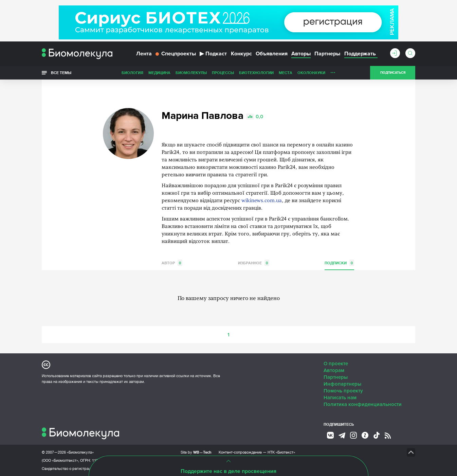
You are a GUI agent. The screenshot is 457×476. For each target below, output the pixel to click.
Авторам (334, 370)
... (333, 71)
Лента (144, 54)
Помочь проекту (343, 391)
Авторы (301, 54)
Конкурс (241, 54)
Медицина (159, 73)
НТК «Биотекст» (281, 452)
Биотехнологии (256, 73)
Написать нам (340, 398)
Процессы (223, 73)
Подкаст (213, 54)
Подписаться (393, 73)
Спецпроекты (176, 54)
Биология (132, 73)
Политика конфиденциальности (363, 404)
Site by (196, 452)
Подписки (339, 263)
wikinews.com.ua (262, 201)
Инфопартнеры (342, 384)
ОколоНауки (311, 73)
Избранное (254, 263)
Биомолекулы (191, 73)
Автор (172, 263)
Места (286, 73)
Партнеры (327, 54)
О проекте (336, 364)
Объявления (272, 54)
